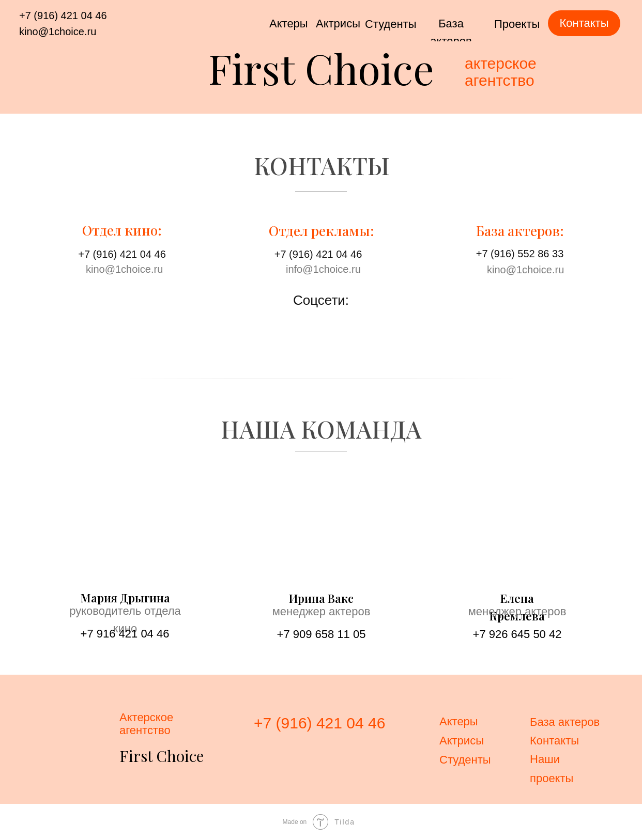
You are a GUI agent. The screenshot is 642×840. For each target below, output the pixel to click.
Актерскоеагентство (146, 724)
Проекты (517, 24)
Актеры (289, 24)
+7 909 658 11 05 (322, 634)
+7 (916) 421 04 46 (63, 15)
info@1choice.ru (323, 269)
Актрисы (338, 24)
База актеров (565, 722)
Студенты (391, 24)
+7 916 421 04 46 (125, 634)
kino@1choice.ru (58, 32)
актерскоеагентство (501, 72)
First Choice (321, 67)
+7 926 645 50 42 (517, 634)
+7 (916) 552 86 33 (520, 254)
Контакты (554, 741)
